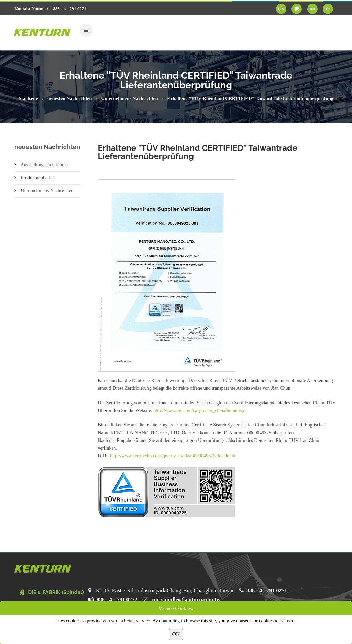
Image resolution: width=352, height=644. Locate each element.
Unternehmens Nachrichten (129, 98)
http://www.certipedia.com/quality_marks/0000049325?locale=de (173, 456)
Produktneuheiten (35, 178)
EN (281, 9)
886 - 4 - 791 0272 (117, 599)
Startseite (28, 98)
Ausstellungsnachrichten (41, 165)
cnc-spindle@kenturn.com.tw (186, 599)
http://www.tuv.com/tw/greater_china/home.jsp (199, 410)
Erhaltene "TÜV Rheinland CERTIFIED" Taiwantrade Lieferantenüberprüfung (250, 98)
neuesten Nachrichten (70, 98)
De (328, 9)
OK (176, 634)
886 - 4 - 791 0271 (267, 591)
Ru (312, 9)
